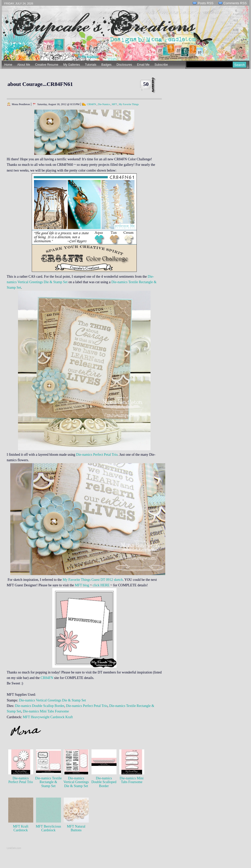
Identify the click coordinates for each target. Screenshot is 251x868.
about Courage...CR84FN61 (40, 84)
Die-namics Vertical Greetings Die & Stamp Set (52, 700)
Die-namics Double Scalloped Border (104, 782)
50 (146, 84)
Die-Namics (104, 104)
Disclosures (124, 65)
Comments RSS (235, 3)
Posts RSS (206, 3)
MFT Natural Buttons (76, 828)
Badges (106, 65)
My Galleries (72, 65)
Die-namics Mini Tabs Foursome (45, 711)
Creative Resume (47, 65)
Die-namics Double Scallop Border (40, 706)
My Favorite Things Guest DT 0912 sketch (93, 580)
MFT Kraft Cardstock (21, 828)
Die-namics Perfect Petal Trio (97, 455)
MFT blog (82, 585)
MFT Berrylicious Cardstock (48, 828)
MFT (114, 104)
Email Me (143, 65)
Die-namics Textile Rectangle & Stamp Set (48, 782)
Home (8, 65)
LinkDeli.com (14, 848)
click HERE (101, 585)
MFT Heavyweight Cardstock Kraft (48, 717)
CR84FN (91, 104)
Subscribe (161, 65)
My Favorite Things (129, 104)
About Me (24, 65)
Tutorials (91, 65)
